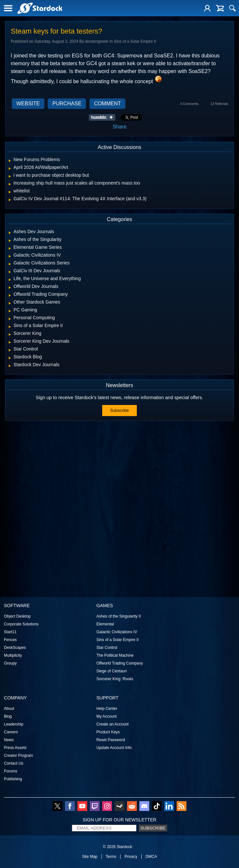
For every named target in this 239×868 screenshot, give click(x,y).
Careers (11, 732)
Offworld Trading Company (120, 663)
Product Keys (108, 732)
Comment (108, 104)
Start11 (10, 632)
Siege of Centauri (112, 671)
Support (107, 698)
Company (15, 698)
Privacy (131, 857)
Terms (111, 857)
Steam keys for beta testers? (56, 31)
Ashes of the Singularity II (119, 616)
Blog (8, 716)
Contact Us (14, 763)
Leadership (14, 724)
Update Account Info (114, 748)
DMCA (151, 857)
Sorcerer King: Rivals (115, 679)
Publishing (13, 779)
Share (120, 127)
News (9, 740)
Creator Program (18, 756)
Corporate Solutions (21, 624)
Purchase (67, 104)
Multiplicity (13, 655)
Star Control (107, 648)
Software (17, 606)
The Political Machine (115, 655)
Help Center (107, 709)
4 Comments (189, 104)
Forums (11, 771)
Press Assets (15, 748)
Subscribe (119, 410)
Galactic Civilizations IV (117, 632)
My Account (106, 716)
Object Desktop (17, 616)
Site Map (90, 857)
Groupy (10, 663)
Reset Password (111, 740)
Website (28, 104)
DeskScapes (15, 648)
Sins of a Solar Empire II (117, 640)
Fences (10, 640)
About (9, 709)
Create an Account (112, 724)
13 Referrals (219, 104)
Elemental (105, 624)
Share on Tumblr (104, 117)
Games (105, 606)
